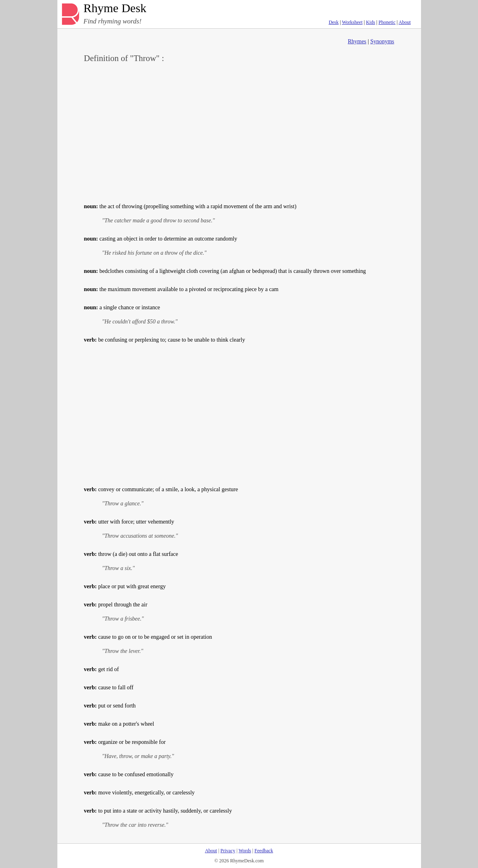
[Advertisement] (239, 132)
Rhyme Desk (115, 8)
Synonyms (382, 41)
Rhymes (357, 41)
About (405, 22)
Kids (371, 22)
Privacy (228, 851)
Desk (334, 22)
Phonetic (387, 22)
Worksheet (352, 22)
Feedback (264, 851)
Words (245, 851)
